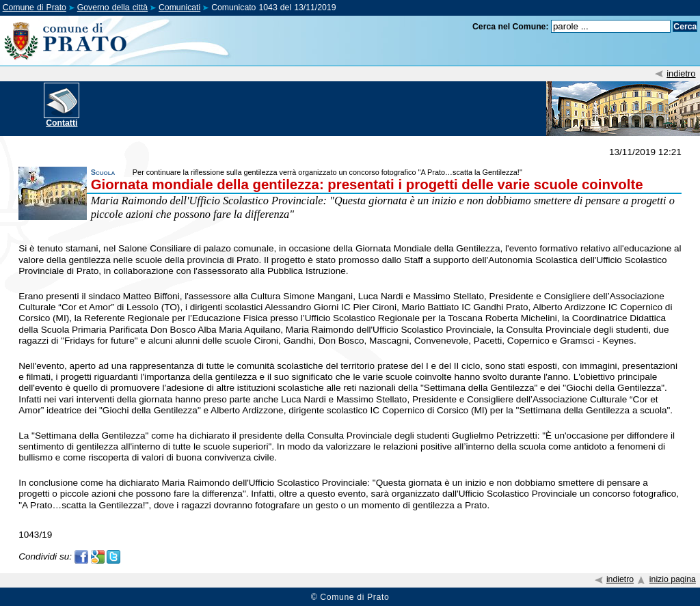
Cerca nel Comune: (511, 27)
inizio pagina (673, 579)
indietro (681, 73)
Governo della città (112, 8)
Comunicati (179, 8)
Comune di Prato (35, 8)
